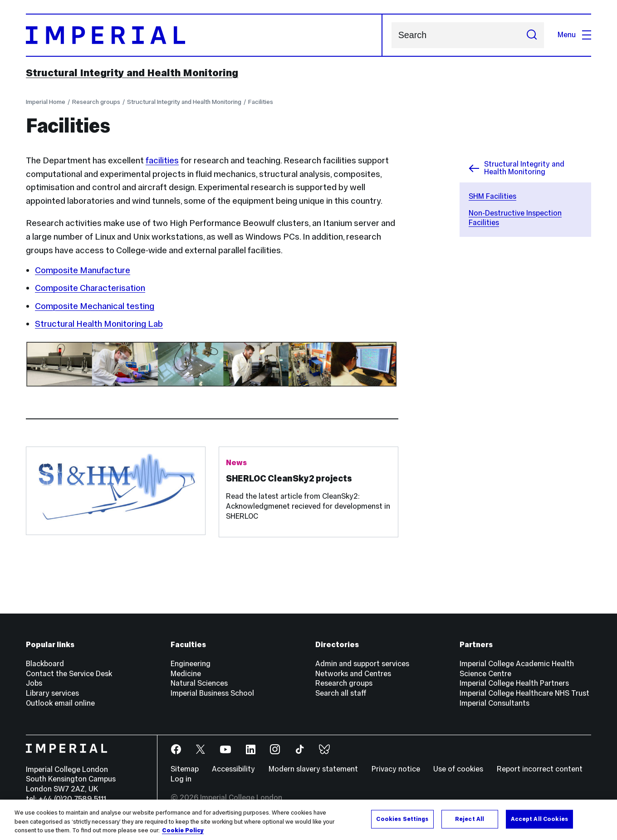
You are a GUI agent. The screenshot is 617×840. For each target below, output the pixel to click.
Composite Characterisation (90, 288)
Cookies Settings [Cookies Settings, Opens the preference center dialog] (402, 823)
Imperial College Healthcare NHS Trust (524, 693)
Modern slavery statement (313, 769)
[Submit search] (532, 35)
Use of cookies (458, 769)
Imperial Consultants (495, 703)
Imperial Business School (212, 693)
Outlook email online (60, 703)
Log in (181, 779)
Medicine (186, 674)
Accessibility (233, 769)
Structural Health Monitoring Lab (99, 324)
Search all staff (341, 693)
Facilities (261, 102)
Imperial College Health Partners (514, 683)
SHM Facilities (492, 196)
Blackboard (45, 664)
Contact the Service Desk (69, 674)
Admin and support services (362, 664)
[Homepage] (204, 35)
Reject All (470, 823)
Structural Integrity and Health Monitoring (132, 73)
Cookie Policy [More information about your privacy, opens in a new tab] (183, 835)
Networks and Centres (353, 674)
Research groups (96, 102)
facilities (162, 160)
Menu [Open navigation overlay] (574, 35)
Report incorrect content (540, 769)
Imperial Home (46, 102)
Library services (52, 693)
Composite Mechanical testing (95, 306)
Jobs (34, 683)
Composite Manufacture (83, 270)
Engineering (191, 664)
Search (391, 35)
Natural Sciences (199, 683)
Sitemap (185, 769)
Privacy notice (396, 769)
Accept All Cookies (539, 823)
